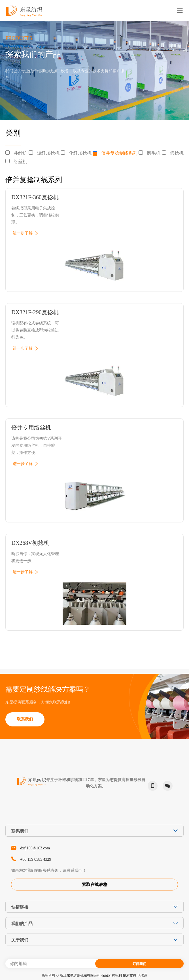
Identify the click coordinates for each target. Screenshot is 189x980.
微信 (166, 786)
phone (151, 786)
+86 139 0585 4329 (36, 859)
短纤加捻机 (48, 153)
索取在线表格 (95, 885)
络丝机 (20, 162)
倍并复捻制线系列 (119, 153)
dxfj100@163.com (35, 848)
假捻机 (177, 153)
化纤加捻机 (80, 153)
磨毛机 (154, 153)
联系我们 (25, 719)
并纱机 (20, 153)
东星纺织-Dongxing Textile (24, 10)
